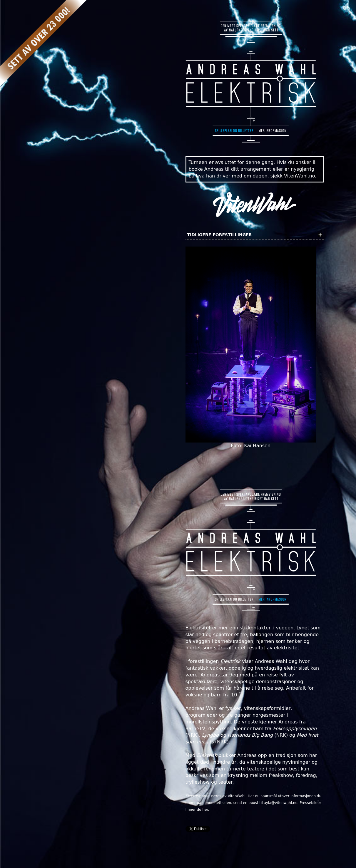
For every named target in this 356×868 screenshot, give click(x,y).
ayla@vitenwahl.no (281, 803)
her (205, 810)
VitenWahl (237, 796)
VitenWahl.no (299, 176)
